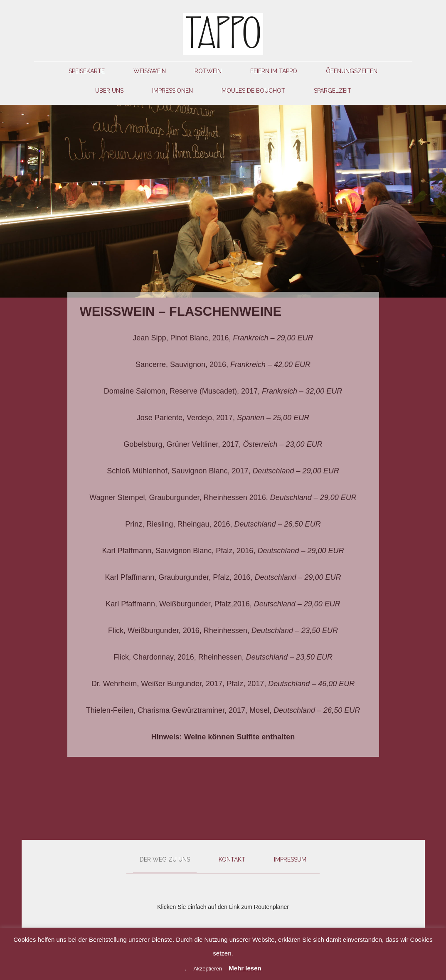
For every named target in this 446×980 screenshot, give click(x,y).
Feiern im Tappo (274, 71)
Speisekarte (87, 71)
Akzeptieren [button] (208, 969)
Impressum (290, 859)
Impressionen (172, 91)
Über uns (109, 91)
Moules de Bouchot (253, 91)
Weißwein (150, 71)
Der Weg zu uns (165, 859)
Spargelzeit (333, 91)
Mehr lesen (245, 968)
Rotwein (208, 71)
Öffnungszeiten (352, 71)
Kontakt (232, 859)
